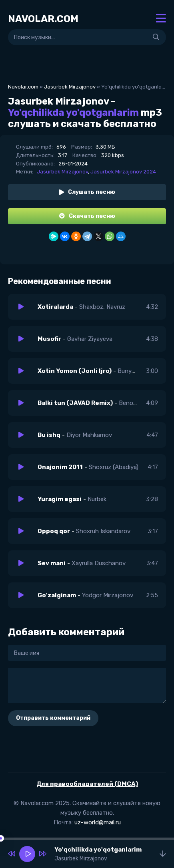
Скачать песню (87, 216)
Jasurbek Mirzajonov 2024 (123, 172)
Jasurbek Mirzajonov (70, 87)
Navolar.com (23, 87)
